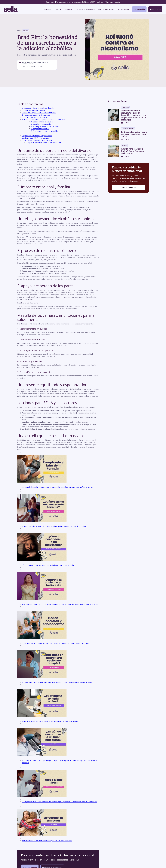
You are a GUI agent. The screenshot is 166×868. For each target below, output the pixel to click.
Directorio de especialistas (86, 9)
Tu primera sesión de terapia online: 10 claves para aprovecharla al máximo (50, 721)
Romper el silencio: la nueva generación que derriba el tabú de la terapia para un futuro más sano (58, 487)
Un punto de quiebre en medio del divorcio (38, 108)
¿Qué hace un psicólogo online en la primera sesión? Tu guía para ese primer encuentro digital (57, 682)
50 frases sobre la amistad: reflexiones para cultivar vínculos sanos (47, 841)
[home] (11, 9)
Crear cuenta (155, 9)
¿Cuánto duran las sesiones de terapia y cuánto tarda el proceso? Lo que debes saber (54, 526)
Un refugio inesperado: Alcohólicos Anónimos (39, 113)
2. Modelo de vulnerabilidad (41, 124)
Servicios (48, 9)
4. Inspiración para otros (40, 129)
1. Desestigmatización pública (42, 122)
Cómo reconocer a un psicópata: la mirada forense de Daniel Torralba (48, 565)
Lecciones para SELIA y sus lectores (35, 138)
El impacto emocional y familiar (34, 110)
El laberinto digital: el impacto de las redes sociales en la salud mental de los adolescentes (55, 643)
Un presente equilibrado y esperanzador (37, 136)
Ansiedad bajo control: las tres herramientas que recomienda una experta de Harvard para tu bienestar (60, 604)
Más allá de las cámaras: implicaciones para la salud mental (44, 120)
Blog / (19, 31)
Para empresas (109, 9)
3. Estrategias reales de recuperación (45, 126)
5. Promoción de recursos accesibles (45, 131)
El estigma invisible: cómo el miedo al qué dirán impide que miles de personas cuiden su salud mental (60, 802)
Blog (99, 9)
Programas (68, 9)
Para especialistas (123, 9)
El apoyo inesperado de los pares (34, 117)
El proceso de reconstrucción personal (36, 115)
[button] (49, 9)
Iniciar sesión (139, 9)
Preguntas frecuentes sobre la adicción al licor (44, 143)
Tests (58, 9)
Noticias (26, 31)
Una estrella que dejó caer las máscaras (37, 140)
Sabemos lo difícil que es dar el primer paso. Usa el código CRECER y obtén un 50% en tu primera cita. (83, 2)
